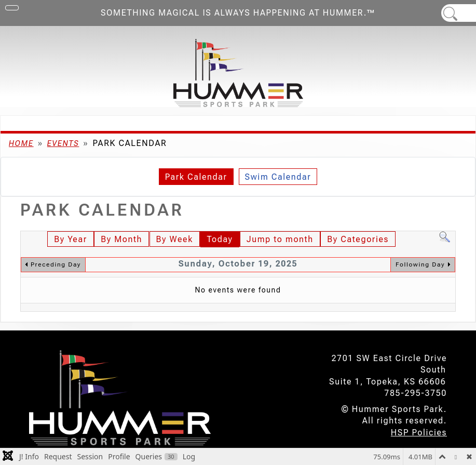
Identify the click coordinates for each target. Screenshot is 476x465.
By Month (121, 239)
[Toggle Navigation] (12, 8)
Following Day (420, 264)
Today (220, 239)
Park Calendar (196, 177)
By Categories (358, 239)
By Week (175, 239)
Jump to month (280, 239)
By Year (70, 239)
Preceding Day (56, 264)
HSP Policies (419, 433)
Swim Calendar (278, 177)
